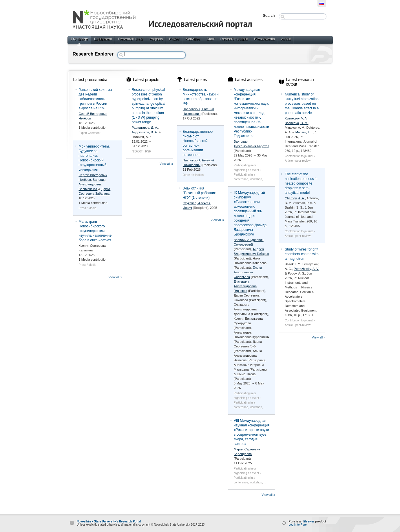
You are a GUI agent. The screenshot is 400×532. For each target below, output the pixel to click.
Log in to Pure (298, 525)
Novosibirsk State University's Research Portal (109, 521)
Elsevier (309, 521)
